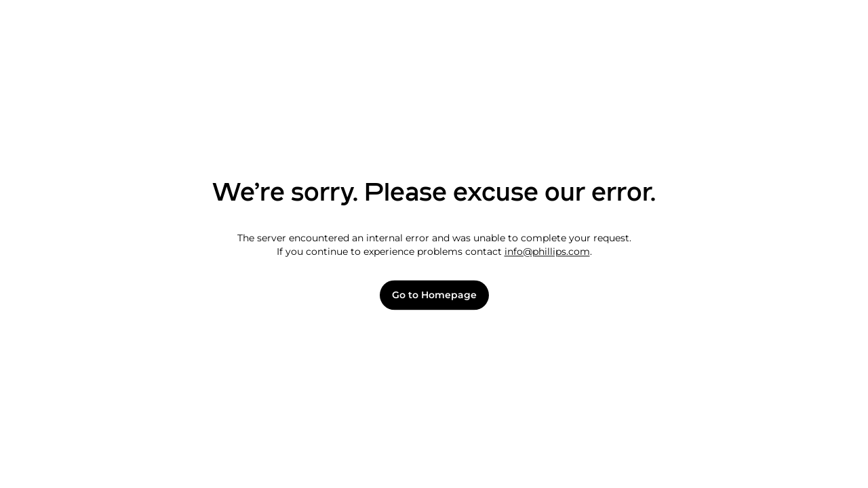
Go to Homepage (434, 295)
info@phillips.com (547, 251)
